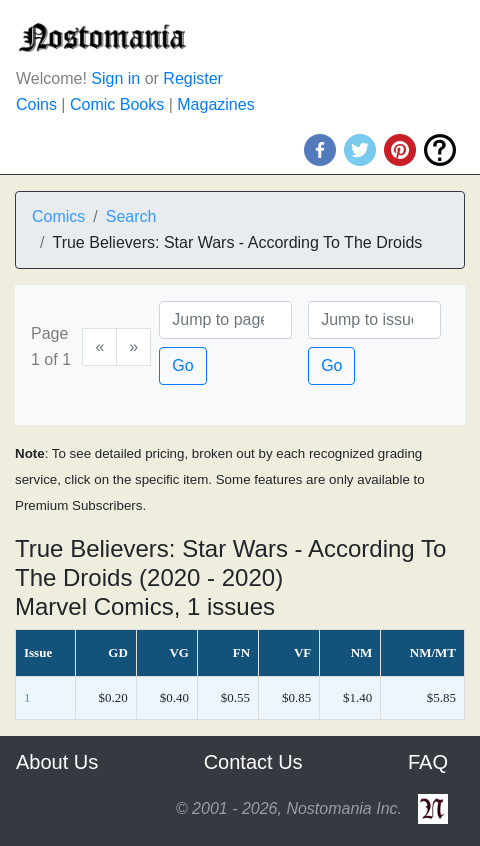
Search (131, 216)
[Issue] (374, 320)
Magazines (215, 104)
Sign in (115, 78)
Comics (58, 216)
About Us (57, 762)
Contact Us (253, 762)
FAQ (428, 762)
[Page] (225, 320)
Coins (36, 104)
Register (193, 78)
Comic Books (117, 104)
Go (182, 365)
